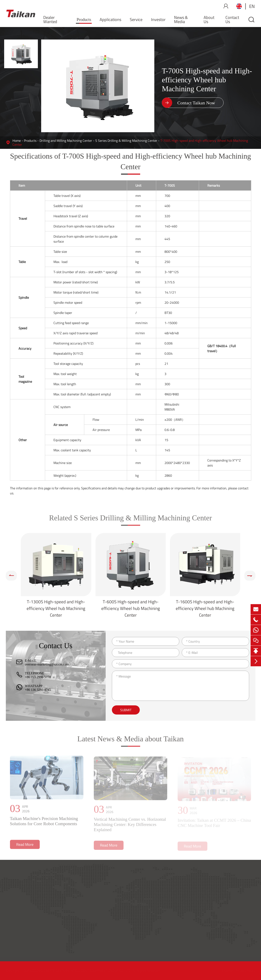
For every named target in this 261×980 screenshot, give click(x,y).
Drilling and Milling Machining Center (66, 141)
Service (136, 19)
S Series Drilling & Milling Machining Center (126, 141)
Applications (110, 19)
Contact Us (232, 19)
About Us (209, 19)
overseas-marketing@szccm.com (47, 664)
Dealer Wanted (50, 19)
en (252, 6)
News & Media (181, 19)
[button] (11, 576)
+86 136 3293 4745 (38, 690)
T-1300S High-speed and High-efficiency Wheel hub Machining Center (56, 608)
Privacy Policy (245, 971)
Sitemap (227, 971)
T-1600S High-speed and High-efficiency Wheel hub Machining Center (205, 608)
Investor (158, 19)
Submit (126, 710)
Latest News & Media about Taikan (131, 742)
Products (84, 20)
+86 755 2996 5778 (38, 677)
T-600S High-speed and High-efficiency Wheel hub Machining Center (131, 608)
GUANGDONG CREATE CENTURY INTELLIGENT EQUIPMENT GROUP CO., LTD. (77, 971)
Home (17, 141)
